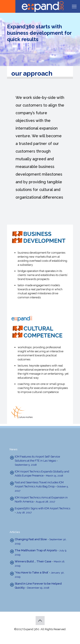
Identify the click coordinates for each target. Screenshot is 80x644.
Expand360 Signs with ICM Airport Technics (42, 508)
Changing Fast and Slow (31, 539)
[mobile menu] (74, 6)
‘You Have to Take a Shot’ (32, 573)
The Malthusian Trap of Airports (36, 550)
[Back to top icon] (40, 621)
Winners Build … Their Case (33, 561)
